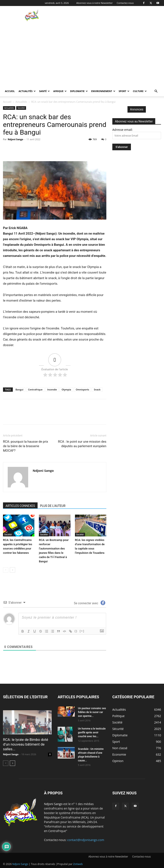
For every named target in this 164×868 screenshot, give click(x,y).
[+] (82, 631)
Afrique (60, 91)
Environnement (103, 91)
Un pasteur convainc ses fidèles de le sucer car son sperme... (92, 712)
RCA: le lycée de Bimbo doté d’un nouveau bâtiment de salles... (26, 744)
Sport (124, 91)
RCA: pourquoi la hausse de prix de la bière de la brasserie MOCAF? (26, 446)
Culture (140, 91)
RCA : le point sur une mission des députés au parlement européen (82, 444)
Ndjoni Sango (15, 139)
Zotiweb (78, 864)
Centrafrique (35, 389)
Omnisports (83, 389)
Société (21, 108)
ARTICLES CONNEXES (20, 506)
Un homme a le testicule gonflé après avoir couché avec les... (92, 733)
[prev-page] (6, 570)
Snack (97, 389)
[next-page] (12, 570)
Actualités (27, 91)
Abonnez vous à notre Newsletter (94, 3)
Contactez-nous (125, 3)
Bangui (20, 389)
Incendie (52, 389)
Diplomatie (79, 91)
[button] (156, 91)
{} (76, 631)
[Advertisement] (82, 54)
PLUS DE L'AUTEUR (53, 506)
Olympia (66, 389)
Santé (44, 91)
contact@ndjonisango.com (86, 840)
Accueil (10, 91)
